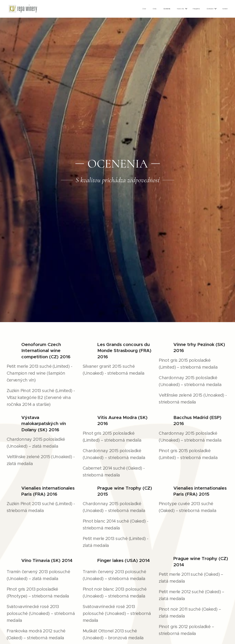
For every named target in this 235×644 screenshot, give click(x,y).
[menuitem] (183, 9)
